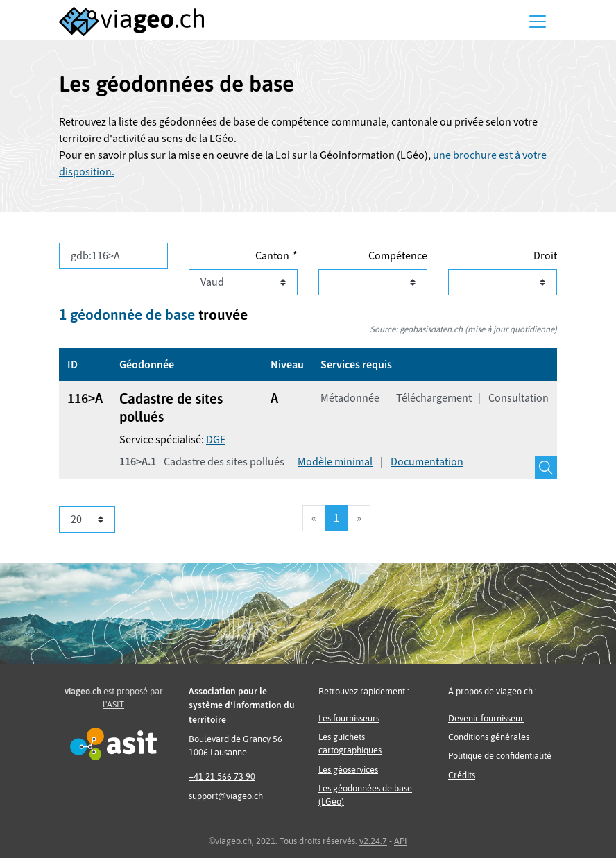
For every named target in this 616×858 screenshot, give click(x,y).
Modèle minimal (335, 462)
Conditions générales (489, 737)
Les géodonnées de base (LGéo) (365, 795)
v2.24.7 (373, 841)
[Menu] (538, 22)
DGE (216, 440)
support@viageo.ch (226, 796)
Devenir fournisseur (486, 718)
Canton (272, 256)
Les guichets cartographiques (350, 744)
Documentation (427, 462)
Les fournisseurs (349, 718)
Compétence (398, 256)
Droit (545, 256)
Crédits (462, 775)
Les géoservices (348, 770)
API (401, 841)
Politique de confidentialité (500, 756)
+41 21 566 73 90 (222, 777)
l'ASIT (113, 704)
